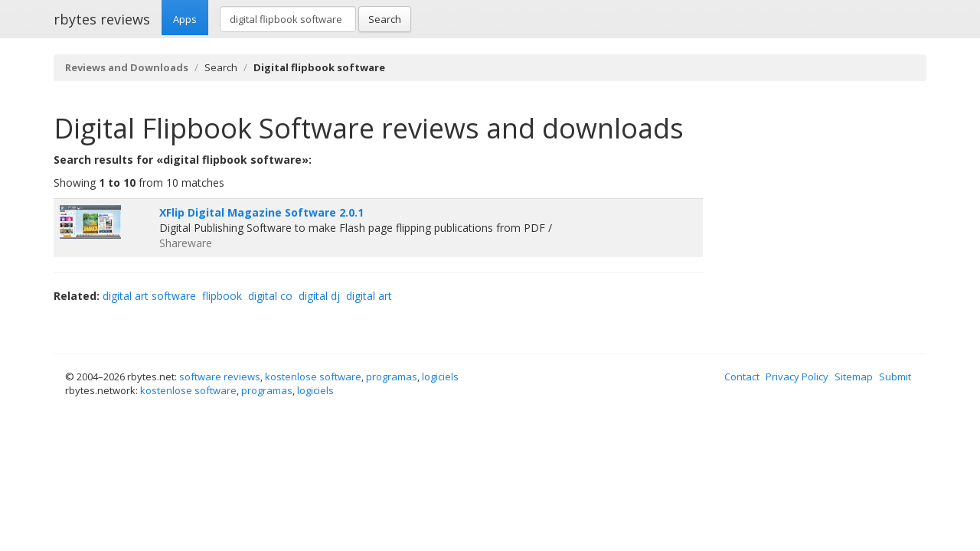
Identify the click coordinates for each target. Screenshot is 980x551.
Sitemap (854, 377)
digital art (369, 296)
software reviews (220, 377)
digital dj (319, 296)
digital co (270, 296)
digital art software (149, 296)
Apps (185, 19)
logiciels (440, 377)
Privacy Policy (797, 377)
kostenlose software (313, 377)
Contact (742, 377)
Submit (895, 377)
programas (392, 377)
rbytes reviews (102, 19)
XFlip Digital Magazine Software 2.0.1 (261, 212)
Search (385, 19)
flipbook (222, 296)
